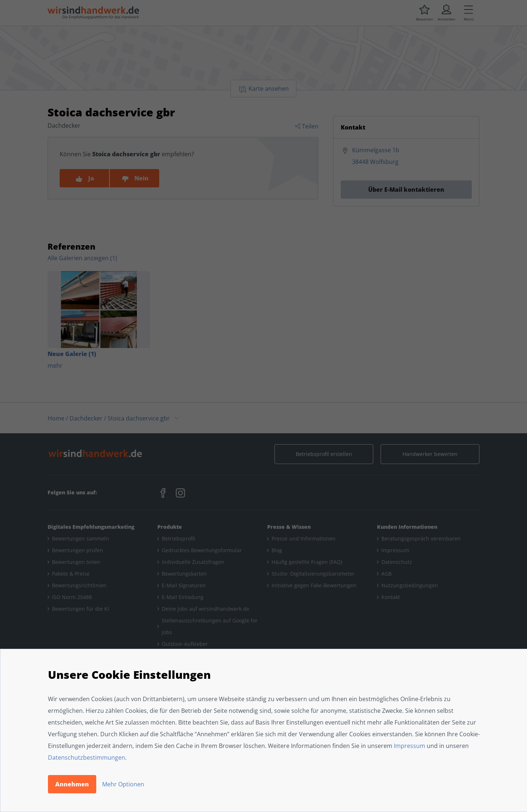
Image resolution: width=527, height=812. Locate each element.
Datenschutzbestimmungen (87, 757)
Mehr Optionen (123, 784)
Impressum (410, 746)
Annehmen (72, 784)
